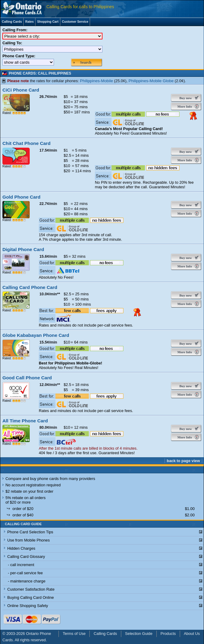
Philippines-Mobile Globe (151, 81)
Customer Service (75, 22)
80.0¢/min (48, 427)
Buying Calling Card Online (31, 597)
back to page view (183, 461)
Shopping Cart (48, 22)
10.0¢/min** (50, 294)
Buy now (184, 98)
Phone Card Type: (19, 56)
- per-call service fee (25, 573)
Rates (29, 22)
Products (168, 634)
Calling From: (15, 30)
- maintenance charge (27, 581)
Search (86, 62)
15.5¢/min (48, 342)
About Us (192, 634)
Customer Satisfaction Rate (31, 589)
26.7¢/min (48, 97)
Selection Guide (139, 634)
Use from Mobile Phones (28, 540)
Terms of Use (74, 634)
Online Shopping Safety (28, 606)
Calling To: (12, 43)
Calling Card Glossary (26, 557)
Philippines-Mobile (97, 81)
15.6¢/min (48, 256)
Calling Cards (12, 22)
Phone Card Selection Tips (30, 532)
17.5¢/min (48, 150)
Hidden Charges (21, 548)
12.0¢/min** (50, 385)
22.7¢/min (48, 204)
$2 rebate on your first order (29, 491)
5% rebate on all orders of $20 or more (25, 500)
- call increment (21, 565)
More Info (184, 106)
